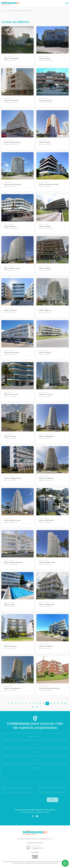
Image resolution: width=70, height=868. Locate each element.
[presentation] (17, 801)
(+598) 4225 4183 (27, 812)
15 (55, 703)
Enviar (53, 800)
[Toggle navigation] (67, 4)
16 (58, 703)
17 (62, 703)
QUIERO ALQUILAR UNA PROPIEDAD (18, 788)
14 (51, 703)
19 (33, 707)
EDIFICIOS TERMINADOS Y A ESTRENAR (20, 11)
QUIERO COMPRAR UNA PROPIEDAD (18, 792)
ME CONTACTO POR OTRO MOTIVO (53, 792)
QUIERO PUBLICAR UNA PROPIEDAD (53, 788)
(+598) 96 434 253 (42, 812)
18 (65, 703)
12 (44, 703)
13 (47, 703)
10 (37, 703)
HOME (3, 11)
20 (37, 707)
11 (40, 703)
